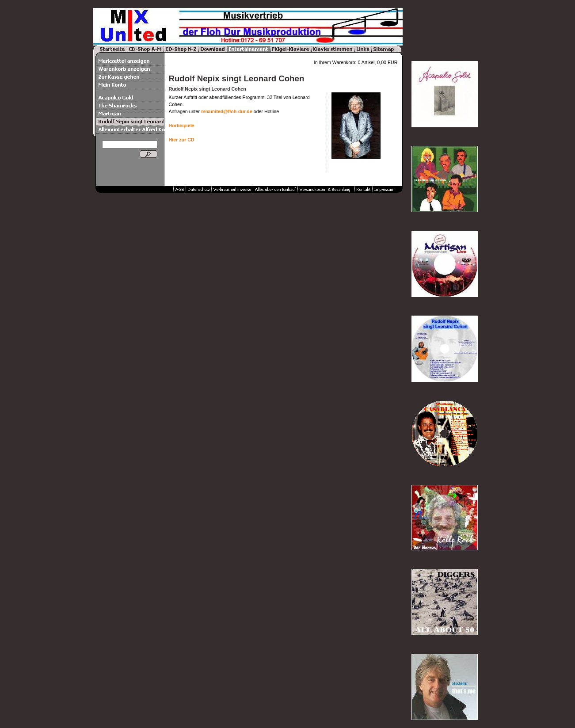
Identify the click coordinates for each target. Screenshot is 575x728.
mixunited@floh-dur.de (227, 111)
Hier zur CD (182, 140)
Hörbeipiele (182, 126)
